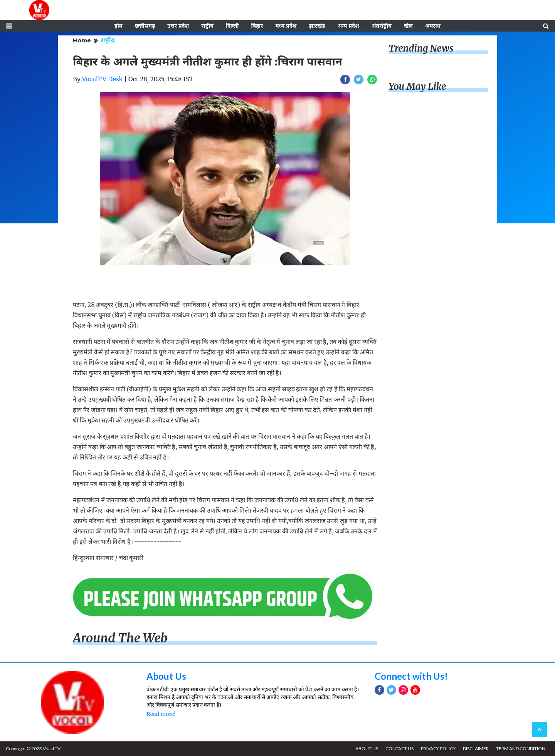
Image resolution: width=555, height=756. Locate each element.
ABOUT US (367, 748)
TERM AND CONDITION (521, 748)
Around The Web (120, 638)
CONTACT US (399, 748)
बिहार (257, 26)
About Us (166, 676)
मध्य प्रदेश (286, 26)
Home (82, 40)
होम (119, 26)
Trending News (421, 48)
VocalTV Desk (103, 79)
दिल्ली (232, 26)
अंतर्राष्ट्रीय (382, 26)
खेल (408, 26)
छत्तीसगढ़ (145, 26)
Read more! (161, 714)
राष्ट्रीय (207, 26)
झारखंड (317, 26)
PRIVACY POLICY (438, 748)
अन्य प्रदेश (348, 26)
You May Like (417, 86)
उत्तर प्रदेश (178, 26)
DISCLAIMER (476, 748)
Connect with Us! (411, 676)
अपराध (433, 26)
